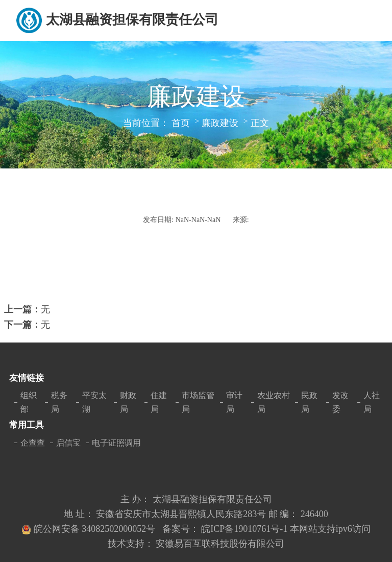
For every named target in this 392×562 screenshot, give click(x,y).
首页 (181, 123)
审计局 (234, 402)
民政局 (309, 402)
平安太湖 (94, 402)
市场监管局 (198, 402)
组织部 (29, 402)
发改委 (340, 402)
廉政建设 (220, 123)
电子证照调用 (116, 443)
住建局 (159, 402)
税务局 (59, 402)
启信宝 (68, 443)
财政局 (128, 402)
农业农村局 (274, 402)
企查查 (33, 443)
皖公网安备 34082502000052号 (96, 529)
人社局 (372, 402)
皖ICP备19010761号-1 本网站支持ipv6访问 (286, 529)
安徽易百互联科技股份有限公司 (220, 544)
